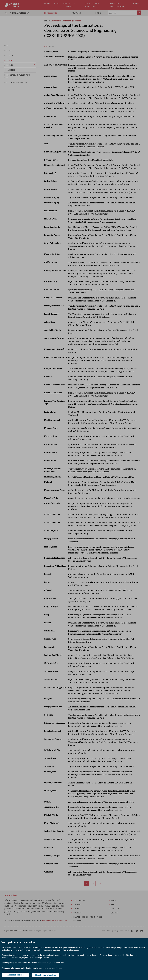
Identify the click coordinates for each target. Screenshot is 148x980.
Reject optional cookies (46, 975)
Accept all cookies (15, 975)
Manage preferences (11, 968)
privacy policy (14, 963)
